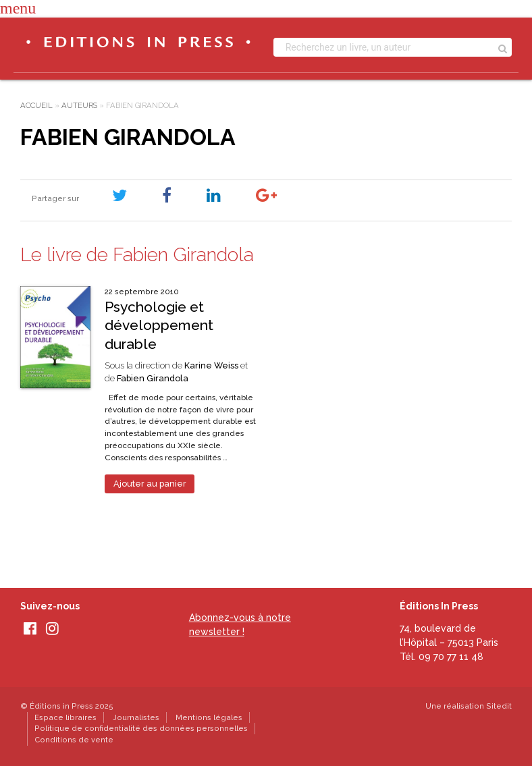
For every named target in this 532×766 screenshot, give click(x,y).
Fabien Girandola (153, 378)
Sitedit (499, 706)
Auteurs (79, 105)
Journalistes (136, 717)
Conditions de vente (74, 740)
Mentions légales (209, 717)
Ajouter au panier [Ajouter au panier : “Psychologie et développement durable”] (150, 484)
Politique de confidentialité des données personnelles (141, 728)
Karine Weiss (211, 365)
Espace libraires (65, 717)
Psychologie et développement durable (159, 325)
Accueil (36, 105)
